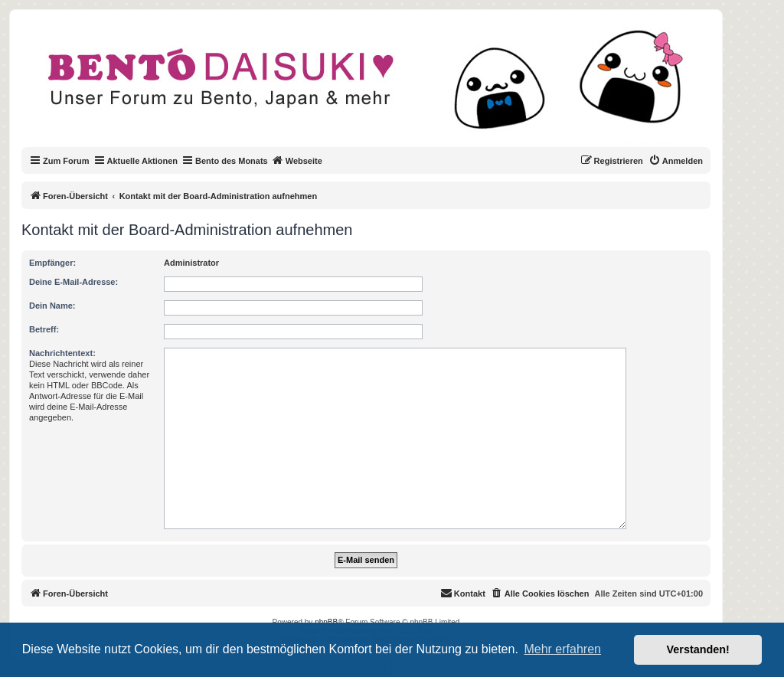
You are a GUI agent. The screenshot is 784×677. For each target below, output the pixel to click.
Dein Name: (52, 306)
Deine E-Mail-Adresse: (73, 282)
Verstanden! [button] (698, 649)
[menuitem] (676, 161)
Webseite (297, 160)
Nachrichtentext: (62, 353)
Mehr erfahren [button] (562, 649)
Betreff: (44, 329)
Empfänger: (52, 263)
